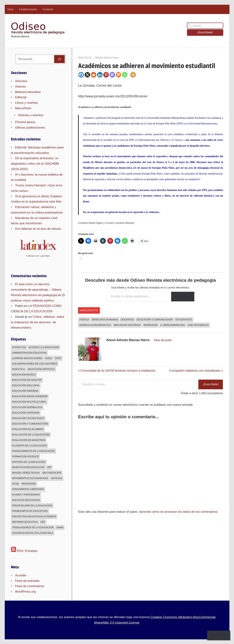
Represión (151, 325)
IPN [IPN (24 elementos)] (49, 467)
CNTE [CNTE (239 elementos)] (58, 358)
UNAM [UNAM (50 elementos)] (60, 527)
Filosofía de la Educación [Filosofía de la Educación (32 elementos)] (29, 446)
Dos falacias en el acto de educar (38, 229)
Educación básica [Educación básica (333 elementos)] (24, 375)
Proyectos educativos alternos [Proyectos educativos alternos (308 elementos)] (34, 516)
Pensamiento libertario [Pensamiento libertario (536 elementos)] (28, 489)
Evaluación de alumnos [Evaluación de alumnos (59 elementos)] (28, 429)
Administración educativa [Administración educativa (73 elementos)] (29, 353)
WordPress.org (26, 592)
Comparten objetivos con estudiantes (195, 371)
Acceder (21, 575)
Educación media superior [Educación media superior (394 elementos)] (30, 396)
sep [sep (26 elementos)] (43, 522)
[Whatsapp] (125, 75)
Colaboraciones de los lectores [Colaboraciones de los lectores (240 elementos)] (35, 364)
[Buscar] (59, 59)
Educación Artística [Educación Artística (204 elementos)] (41, 369)
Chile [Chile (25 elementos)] (48, 358)
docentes (127, 320)
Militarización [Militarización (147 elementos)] (52, 473)
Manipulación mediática (95, 325)
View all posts (163, 340)
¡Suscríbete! (205, 32)
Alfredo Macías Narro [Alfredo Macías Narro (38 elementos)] (27, 358)
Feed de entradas (27, 581)
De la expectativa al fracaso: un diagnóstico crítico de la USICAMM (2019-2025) (35, 164)
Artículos (21, 81)
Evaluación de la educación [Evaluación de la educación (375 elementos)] (31, 435)
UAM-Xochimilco (198, 325)
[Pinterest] (106, 75)
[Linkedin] (100, 75)
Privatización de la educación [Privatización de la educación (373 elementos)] (32, 506)
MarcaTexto (89, 310)
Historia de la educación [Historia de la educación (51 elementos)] (29, 462)
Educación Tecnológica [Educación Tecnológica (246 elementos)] (28, 418)
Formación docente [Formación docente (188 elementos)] (26, 456)
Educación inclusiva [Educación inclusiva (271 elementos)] (26, 385)
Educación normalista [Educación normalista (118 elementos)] (27, 407)
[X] (87, 75)
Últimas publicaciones (30, 128)
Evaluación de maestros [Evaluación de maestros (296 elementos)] (29, 440)
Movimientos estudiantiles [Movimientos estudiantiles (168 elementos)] (30, 478)
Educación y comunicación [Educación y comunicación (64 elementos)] (30, 424)
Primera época (25, 122)
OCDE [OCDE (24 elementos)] (16, 484)
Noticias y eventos (31, 115)
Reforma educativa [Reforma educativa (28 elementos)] (25, 522)
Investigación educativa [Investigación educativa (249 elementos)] (28, 467)
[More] (133, 75)
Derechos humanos (105, 320)
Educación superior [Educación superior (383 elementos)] (26, 413)
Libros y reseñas (27, 103)
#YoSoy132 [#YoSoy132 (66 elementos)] (19, 347)
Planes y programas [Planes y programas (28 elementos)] (26, 495)
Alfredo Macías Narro (107, 58)
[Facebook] (81, 75)
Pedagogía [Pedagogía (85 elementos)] (29, 484)
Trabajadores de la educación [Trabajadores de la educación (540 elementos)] (33, 527)
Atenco (84, 320)
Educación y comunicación (155, 320)
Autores (21, 87)
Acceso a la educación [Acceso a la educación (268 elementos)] (44, 347)
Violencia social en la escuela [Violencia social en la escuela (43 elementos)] (33, 533)
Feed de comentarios (30, 586)
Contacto (48, 9)
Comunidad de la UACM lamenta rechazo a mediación (118, 371)
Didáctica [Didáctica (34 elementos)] (18, 369)
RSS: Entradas (24, 551)
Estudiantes (184, 320)
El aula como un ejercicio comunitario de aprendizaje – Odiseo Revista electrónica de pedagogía (36, 290)
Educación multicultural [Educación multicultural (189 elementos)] (29, 402)
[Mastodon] (112, 75)
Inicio (11, 9)
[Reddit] (94, 75)
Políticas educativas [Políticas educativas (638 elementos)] (26, 500)
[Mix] (118, 75)
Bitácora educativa (28, 92)
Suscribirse (183, 296)
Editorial (21, 97)
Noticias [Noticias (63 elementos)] (57, 478)
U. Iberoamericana (173, 325)
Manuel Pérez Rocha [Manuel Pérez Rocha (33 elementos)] (26, 473)
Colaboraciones (28, 9)
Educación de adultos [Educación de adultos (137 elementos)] (27, 380)
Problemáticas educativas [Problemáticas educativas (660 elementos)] (30, 511)
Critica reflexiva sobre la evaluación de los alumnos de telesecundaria (38, 322)
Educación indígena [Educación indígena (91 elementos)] (25, 391)
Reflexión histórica (127, 325)
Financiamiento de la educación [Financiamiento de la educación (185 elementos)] (33, 451)
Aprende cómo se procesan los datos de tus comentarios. (179, 512)
